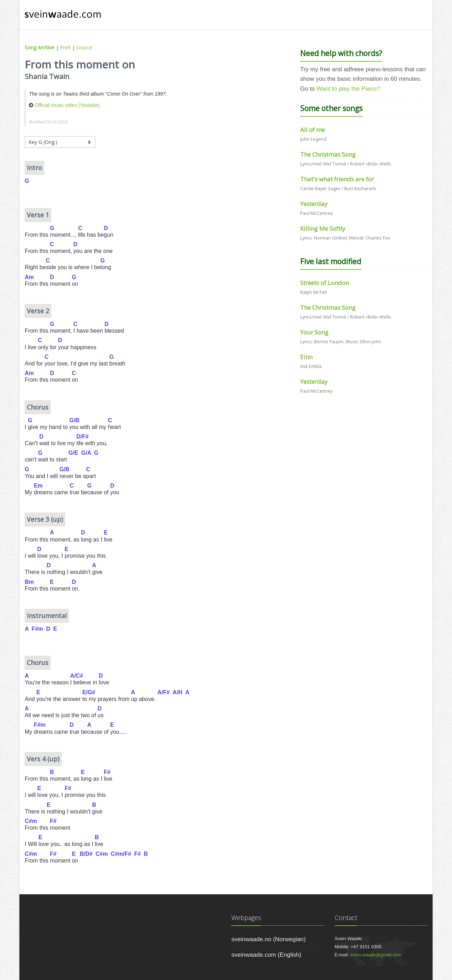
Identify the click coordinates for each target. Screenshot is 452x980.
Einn (306, 357)
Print (65, 47)
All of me (313, 130)
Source (84, 47)
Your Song (314, 332)
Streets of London (325, 283)
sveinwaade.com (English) (266, 955)
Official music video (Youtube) (67, 105)
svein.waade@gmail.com (376, 955)
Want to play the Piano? (348, 89)
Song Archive (40, 47)
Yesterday (314, 204)
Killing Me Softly (323, 228)
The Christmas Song (328, 154)
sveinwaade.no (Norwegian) (269, 939)
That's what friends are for (337, 179)
